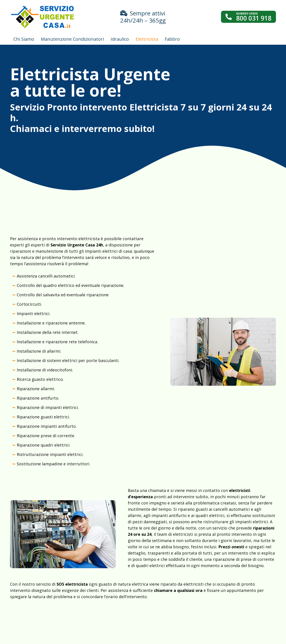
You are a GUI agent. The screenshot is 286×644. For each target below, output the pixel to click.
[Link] (43, 17)
